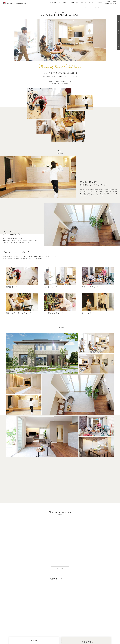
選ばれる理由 (54, 3)
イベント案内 (118, 44)
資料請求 (118, 32)
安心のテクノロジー (90, 3)
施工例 (72, 3)
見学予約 (118, 21)
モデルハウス (80, 3)
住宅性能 (100, 3)
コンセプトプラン (64, 3)
